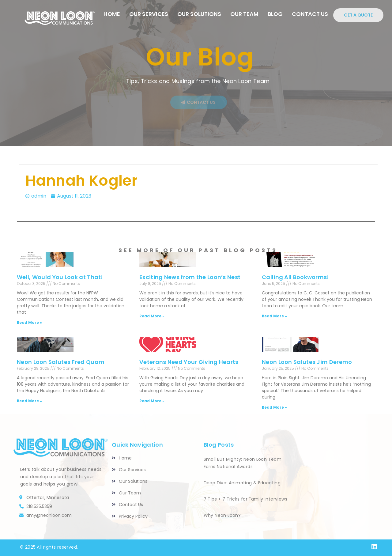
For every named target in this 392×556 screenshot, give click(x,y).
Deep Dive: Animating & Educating (242, 483)
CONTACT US (310, 14)
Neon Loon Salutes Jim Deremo (307, 362)
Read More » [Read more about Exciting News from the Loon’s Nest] (152, 316)
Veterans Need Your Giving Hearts (189, 362)
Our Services (149, 14)
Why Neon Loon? (222, 515)
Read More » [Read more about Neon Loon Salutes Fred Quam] (29, 401)
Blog (275, 14)
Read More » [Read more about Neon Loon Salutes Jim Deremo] (274, 407)
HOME (112, 14)
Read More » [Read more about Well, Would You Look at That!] (29, 322)
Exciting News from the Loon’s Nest (190, 277)
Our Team (244, 14)
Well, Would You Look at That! (60, 277)
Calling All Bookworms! (296, 277)
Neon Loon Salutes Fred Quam (61, 362)
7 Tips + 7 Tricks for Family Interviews (246, 499)
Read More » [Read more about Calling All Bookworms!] (274, 316)
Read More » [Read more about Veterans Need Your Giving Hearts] (152, 401)
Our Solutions (199, 14)
